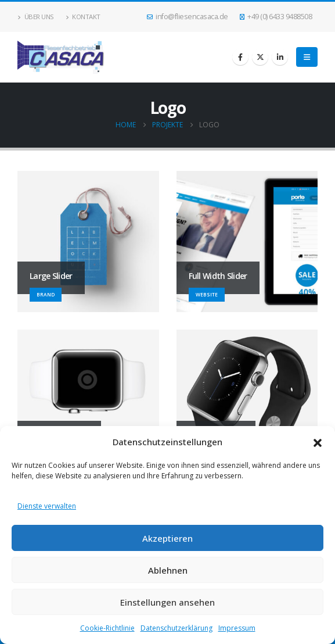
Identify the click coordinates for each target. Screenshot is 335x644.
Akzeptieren (167, 538)
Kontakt (83, 17)
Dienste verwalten (47, 506)
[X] (260, 57)
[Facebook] (240, 57)
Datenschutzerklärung (176, 628)
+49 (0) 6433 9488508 (276, 17)
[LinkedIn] (280, 57)
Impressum (237, 628)
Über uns (36, 17)
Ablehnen (168, 570)
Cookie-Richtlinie (107, 628)
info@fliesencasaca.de (188, 17)
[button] (318, 442)
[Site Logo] (61, 57)
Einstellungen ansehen (167, 602)
